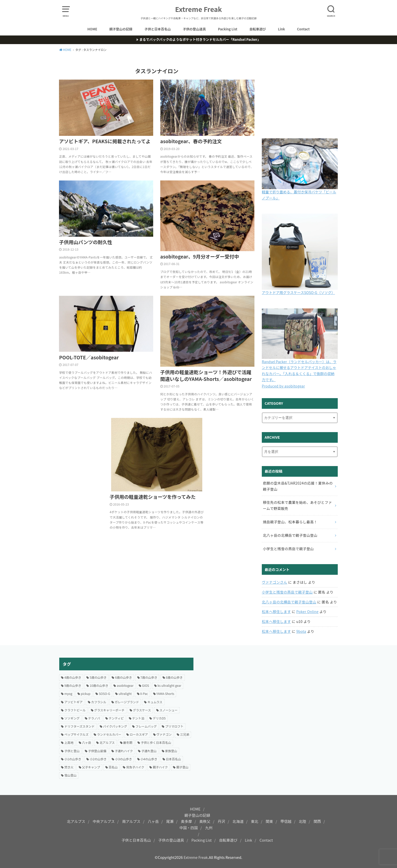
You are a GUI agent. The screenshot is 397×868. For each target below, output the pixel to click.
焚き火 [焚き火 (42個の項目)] (69, 767)
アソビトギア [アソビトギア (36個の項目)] (73, 702)
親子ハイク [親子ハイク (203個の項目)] (160, 767)
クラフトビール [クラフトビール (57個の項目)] (75, 710)
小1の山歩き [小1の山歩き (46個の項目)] (73, 759)
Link (282, 29)
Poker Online (307, 612)
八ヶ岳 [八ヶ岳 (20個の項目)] (87, 742)
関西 (317, 821)
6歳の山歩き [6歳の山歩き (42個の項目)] (123, 677)
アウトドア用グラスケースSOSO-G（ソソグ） (298, 292)
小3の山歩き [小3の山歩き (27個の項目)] (123, 759)
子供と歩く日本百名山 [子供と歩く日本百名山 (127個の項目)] (156, 742)
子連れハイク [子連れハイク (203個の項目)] (124, 751)
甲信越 (286, 821)
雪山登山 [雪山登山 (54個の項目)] (70, 775)
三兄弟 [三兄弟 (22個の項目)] (185, 734)
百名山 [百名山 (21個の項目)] (113, 767)
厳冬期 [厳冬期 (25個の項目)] (128, 742)
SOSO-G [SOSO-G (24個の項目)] (104, 694)
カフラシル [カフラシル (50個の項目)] (99, 702)
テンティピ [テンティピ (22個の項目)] (116, 718)
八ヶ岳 (153, 821)
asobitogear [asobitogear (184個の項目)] (125, 685)
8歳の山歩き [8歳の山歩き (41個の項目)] (174, 677)
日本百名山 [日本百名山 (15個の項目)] (173, 759)
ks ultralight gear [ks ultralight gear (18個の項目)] (169, 685)
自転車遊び (258, 29)
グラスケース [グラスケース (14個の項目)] (142, 710)
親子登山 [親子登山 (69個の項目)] (182, 767)
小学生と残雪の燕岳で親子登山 (287, 592)
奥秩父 (205, 821)
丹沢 (221, 821)
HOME (92, 29)
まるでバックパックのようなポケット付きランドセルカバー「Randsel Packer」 (200, 39)
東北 (255, 821)
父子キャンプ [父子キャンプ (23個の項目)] (91, 767)
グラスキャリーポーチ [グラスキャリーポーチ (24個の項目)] (109, 710)
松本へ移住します (276, 612)
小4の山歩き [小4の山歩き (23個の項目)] (149, 759)
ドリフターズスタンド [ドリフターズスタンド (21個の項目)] (79, 726)
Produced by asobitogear (283, 386)
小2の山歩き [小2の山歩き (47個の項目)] (98, 759)
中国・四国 (189, 828)
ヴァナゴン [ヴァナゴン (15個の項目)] (164, 734)
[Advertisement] (271, 693)
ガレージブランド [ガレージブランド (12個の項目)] (127, 702)
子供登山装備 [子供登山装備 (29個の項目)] (97, 751)
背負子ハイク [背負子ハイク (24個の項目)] (135, 767)
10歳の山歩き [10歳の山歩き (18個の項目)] (99, 685)
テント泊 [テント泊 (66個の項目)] (138, 718)
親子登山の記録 (121, 29)
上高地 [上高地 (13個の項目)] (69, 742)
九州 (209, 828)
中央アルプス (104, 821)
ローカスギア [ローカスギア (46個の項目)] (139, 734)
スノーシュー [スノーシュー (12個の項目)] (169, 710)
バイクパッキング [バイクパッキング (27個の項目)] (115, 726)
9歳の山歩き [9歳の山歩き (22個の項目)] (73, 685)
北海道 (238, 821)
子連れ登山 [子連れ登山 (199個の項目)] (149, 751)
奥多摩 (187, 821)
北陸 (302, 821)
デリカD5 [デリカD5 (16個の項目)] (159, 718)
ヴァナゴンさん (274, 582)
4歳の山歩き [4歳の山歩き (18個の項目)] (73, 677)
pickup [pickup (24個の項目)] (86, 694)
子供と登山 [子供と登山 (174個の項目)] (72, 751)
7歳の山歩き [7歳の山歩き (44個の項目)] (149, 677)
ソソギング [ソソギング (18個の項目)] (72, 718)
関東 (269, 821)
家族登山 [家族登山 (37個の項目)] (171, 751)
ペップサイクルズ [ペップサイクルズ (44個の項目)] (76, 734)
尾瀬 (170, 821)
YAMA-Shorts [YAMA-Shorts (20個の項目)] (165, 694)
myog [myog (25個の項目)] (68, 694)
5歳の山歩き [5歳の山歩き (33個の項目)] (98, 677)
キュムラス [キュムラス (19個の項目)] (155, 702)
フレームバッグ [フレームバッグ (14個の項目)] (146, 726)
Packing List (228, 29)
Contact (303, 29)
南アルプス (131, 821)
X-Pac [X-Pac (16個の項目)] (144, 694)
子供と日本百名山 (157, 29)
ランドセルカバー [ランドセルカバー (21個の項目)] (109, 734)
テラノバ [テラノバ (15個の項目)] (94, 718)
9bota (301, 631)
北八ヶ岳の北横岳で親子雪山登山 (289, 602)
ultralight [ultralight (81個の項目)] (125, 694)
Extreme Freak (199, 9)
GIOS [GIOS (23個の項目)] (146, 685)
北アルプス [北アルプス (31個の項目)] (107, 742)
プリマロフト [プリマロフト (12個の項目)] (174, 726)
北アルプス (76, 821)
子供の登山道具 (194, 29)
